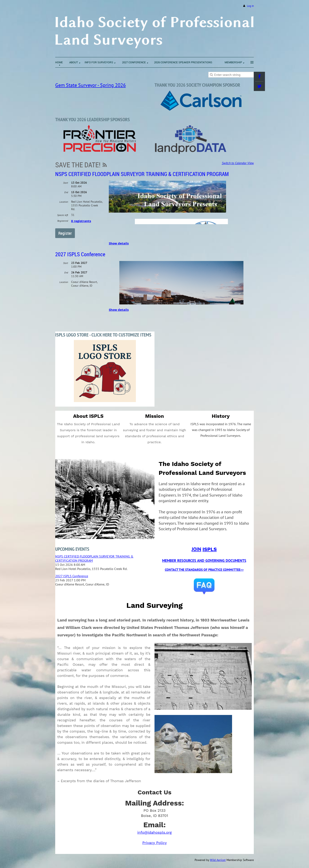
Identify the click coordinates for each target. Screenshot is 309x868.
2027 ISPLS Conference (80, 254)
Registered (63, 221)
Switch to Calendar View (238, 163)
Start (66, 183)
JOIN (196, 549)
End (66, 192)
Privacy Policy (154, 843)
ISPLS (210, 549)
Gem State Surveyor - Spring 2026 (90, 85)
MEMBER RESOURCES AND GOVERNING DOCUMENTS (204, 561)
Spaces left (63, 215)
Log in (250, 6)
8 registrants (81, 221)
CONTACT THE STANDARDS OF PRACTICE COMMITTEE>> (204, 570)
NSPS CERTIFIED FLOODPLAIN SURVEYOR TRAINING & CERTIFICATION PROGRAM (142, 174)
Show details (119, 243)
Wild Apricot (218, 860)
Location (64, 202)
